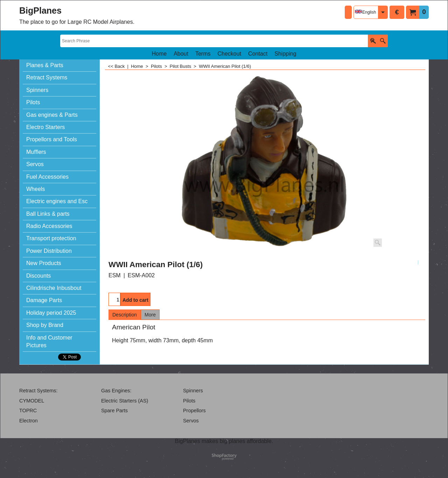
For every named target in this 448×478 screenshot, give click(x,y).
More (150, 315)
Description (125, 315)
